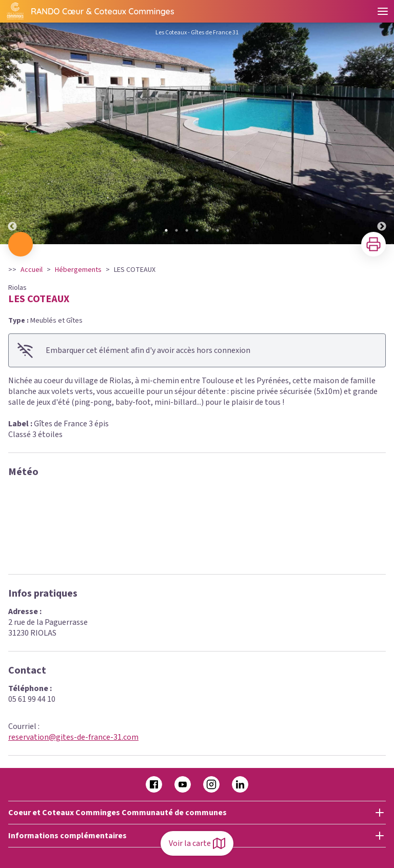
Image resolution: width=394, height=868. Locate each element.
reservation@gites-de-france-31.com (73, 737)
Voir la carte (197, 843)
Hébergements (78, 270)
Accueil (32, 270)
